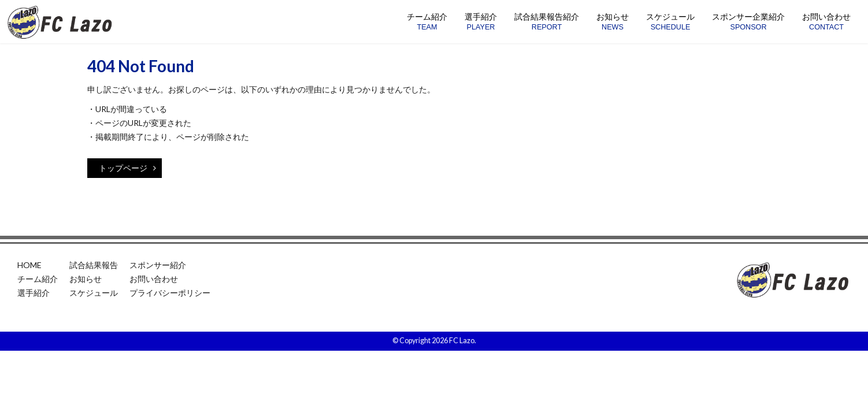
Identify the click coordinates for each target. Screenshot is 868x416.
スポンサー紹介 (158, 265)
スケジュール (94, 293)
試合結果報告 (94, 265)
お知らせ (86, 279)
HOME (29, 265)
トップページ (127, 168)
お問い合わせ (154, 279)
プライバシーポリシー (170, 293)
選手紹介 (34, 293)
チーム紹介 (38, 279)
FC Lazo (462, 341)
